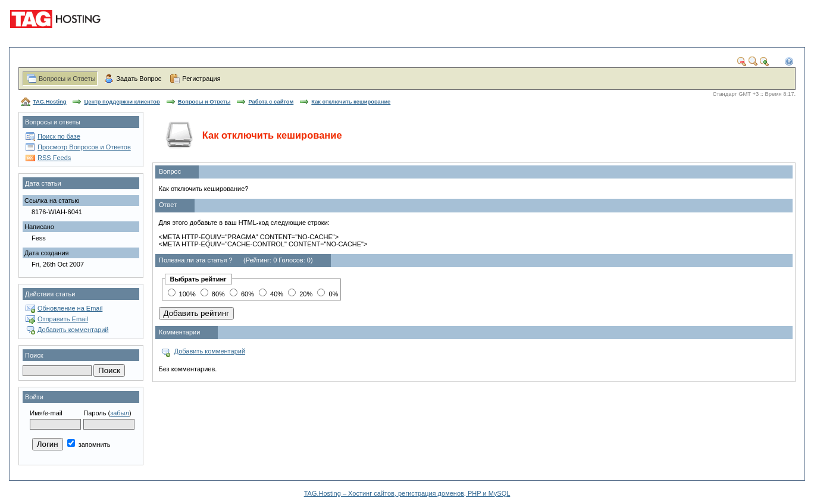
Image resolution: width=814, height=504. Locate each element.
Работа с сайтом (271, 102)
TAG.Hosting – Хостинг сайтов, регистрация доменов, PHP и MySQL (407, 493)
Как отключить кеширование (351, 102)
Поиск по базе (59, 136)
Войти (34, 397)
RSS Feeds (54, 158)
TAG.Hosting (49, 102)
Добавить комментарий (73, 330)
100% (182, 294)
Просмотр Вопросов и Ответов (84, 147)
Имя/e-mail (46, 413)
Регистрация (201, 79)
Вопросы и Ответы (67, 79)
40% (271, 294)
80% (213, 294)
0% (328, 294)
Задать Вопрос (139, 79)
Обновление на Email (70, 308)
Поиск (34, 355)
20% (300, 294)
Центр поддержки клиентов (122, 102)
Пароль (95, 413)
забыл (120, 413)
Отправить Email (63, 319)
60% (242, 294)
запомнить (89, 444)
